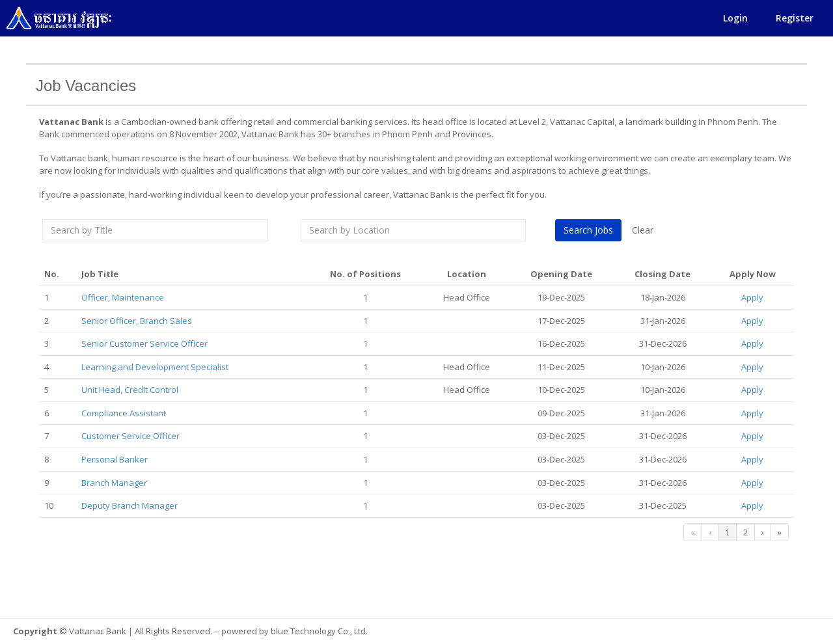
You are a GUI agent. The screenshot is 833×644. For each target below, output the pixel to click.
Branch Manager (115, 483)
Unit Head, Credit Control (130, 390)
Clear (643, 230)
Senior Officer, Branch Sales (137, 321)
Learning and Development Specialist (156, 367)
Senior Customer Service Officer (145, 343)
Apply (753, 297)
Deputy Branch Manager (130, 505)
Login (735, 18)
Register (795, 18)
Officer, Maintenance (123, 297)
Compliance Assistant (124, 413)
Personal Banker (115, 459)
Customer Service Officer (131, 436)
